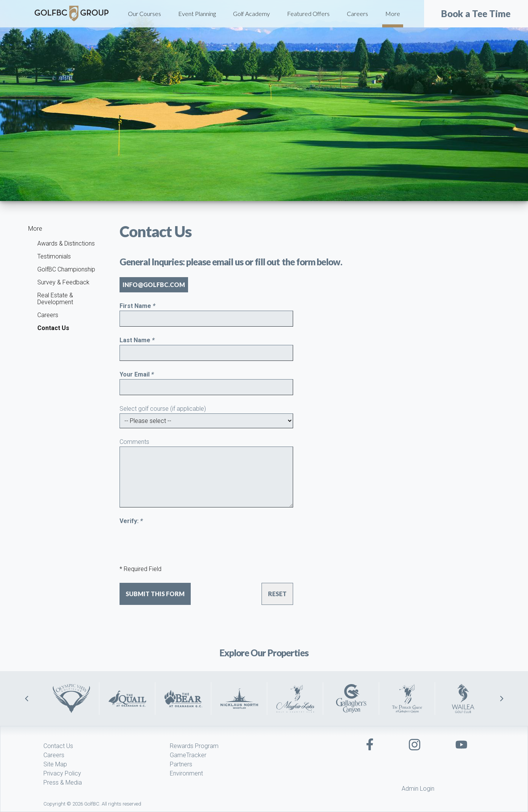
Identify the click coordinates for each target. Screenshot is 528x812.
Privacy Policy (62, 773)
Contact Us (53, 328)
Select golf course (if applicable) (163, 409)
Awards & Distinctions (66, 243)
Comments (134, 442)
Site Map (55, 764)
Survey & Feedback (63, 282)
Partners (181, 764)
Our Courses (144, 14)
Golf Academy (251, 14)
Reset (277, 594)
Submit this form (155, 594)
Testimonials (54, 256)
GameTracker (188, 755)
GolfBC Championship (66, 269)
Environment (186, 773)
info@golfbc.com (154, 285)
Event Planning (197, 14)
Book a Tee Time (476, 14)
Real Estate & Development (55, 299)
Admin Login (418, 789)
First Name (137, 306)
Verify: (131, 521)
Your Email (137, 374)
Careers (357, 14)
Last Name (137, 340)
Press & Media (63, 782)
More (393, 14)
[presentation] (177, 541)
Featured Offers (308, 14)
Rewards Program (194, 746)
